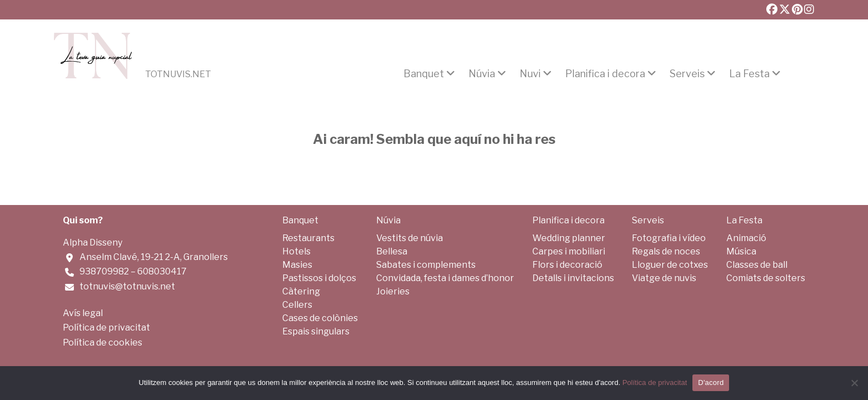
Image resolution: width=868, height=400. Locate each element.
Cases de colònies (320, 318)
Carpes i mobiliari (569, 251)
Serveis (687, 74)
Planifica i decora (605, 74)
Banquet (424, 74)
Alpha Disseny (93, 242)
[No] (854, 383)
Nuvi (530, 74)
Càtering (301, 291)
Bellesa (392, 251)
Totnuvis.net (178, 74)
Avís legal (83, 313)
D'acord (711, 382)
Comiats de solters (766, 278)
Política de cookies (103, 342)
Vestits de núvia (410, 238)
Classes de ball (757, 265)
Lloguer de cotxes (670, 265)
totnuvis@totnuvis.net (127, 286)
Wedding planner (569, 238)
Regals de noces (666, 251)
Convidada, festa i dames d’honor (445, 278)
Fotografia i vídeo (669, 238)
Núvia (482, 74)
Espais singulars (316, 331)
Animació (746, 238)
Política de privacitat (106, 327)
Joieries (393, 291)
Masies (297, 265)
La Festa (749, 74)
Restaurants (308, 238)
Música (741, 251)
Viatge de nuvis (664, 278)
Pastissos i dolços (319, 278)
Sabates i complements (426, 265)
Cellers (297, 305)
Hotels (296, 251)
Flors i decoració (567, 265)
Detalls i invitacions (573, 278)
